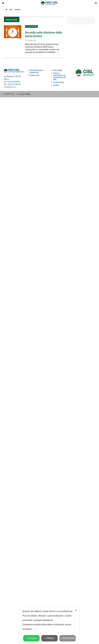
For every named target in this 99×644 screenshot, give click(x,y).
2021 (11, 10)
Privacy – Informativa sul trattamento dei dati (59, 76)
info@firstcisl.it (10, 87)
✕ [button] (76, 610)
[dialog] (49, 625)
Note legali (58, 70)
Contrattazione (31, 27)
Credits (56, 85)
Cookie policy (59, 82)
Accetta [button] (31, 638)
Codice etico (35, 75)
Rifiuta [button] (50, 638)
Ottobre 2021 (12, 20)
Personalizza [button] (68, 638)
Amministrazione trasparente (36, 71)
